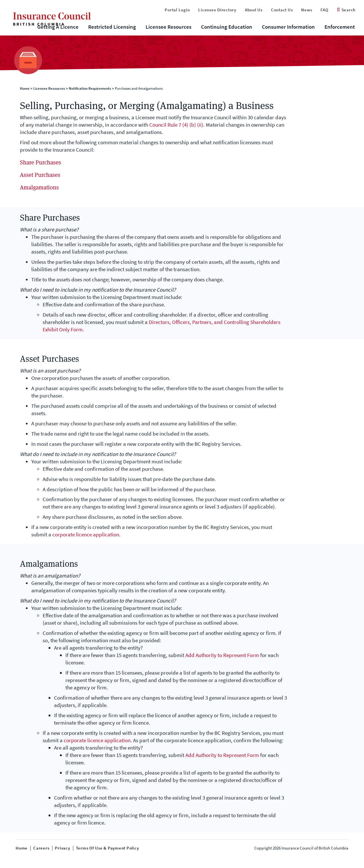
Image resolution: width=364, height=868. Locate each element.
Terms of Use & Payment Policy (107, 848)
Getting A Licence (58, 27)
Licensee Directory (217, 10)
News (307, 10)
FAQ (324, 10)
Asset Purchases (40, 175)
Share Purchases (41, 162)
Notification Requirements (90, 88)
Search (346, 10)
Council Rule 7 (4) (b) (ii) (176, 125)
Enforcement (340, 27)
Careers (41, 848)
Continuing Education (227, 27)
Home (25, 88)
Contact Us (282, 10)
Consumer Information (288, 27)
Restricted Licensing (112, 27)
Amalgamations (39, 187)
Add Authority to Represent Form (222, 655)
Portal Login (177, 10)
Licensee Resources (168, 27)
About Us (254, 10)
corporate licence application (86, 535)
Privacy (62, 848)
